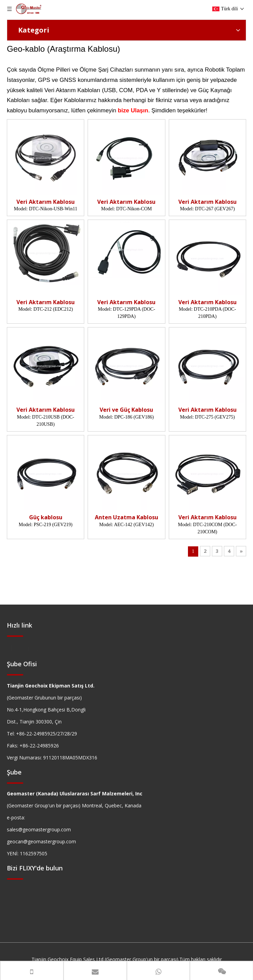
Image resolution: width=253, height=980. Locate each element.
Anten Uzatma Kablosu (126, 517)
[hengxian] (15, 636)
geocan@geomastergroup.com (41, 841)
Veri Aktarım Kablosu (46, 202)
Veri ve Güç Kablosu (126, 410)
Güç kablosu (46, 517)
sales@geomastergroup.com (39, 829)
